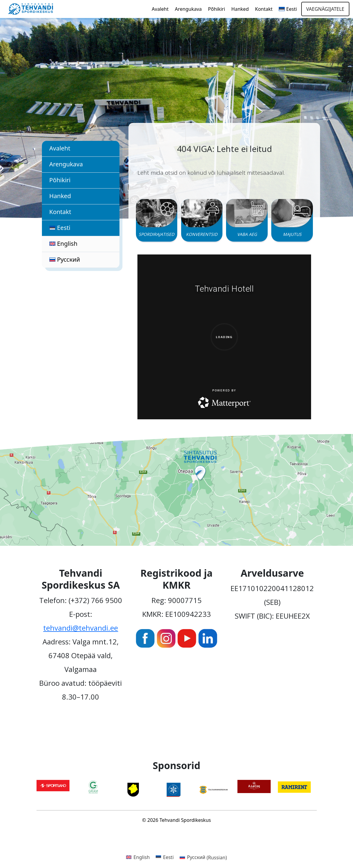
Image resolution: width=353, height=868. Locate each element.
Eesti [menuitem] (169, 857)
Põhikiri (217, 9)
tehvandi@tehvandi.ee (81, 628)
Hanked (240, 9)
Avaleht (160, 9)
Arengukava (188, 9)
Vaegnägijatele (325, 9)
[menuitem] (288, 9)
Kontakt (264, 9)
